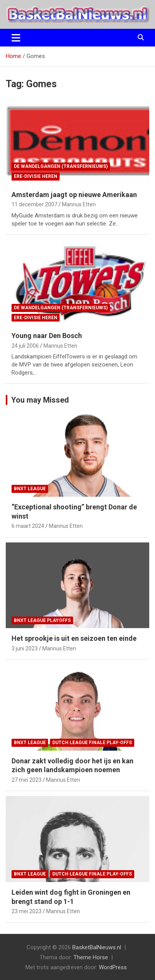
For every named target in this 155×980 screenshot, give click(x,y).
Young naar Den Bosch (47, 336)
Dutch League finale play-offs (92, 743)
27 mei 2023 (27, 780)
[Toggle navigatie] (16, 38)
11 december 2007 (34, 204)
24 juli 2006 (25, 346)
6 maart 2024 (28, 526)
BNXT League (30, 489)
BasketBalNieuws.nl (97, 947)
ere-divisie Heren (36, 176)
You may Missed (40, 400)
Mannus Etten (79, 204)
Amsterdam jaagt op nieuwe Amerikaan (74, 195)
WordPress (113, 967)
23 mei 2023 (27, 911)
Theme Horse (91, 957)
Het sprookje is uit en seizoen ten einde (74, 638)
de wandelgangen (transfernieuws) (61, 166)
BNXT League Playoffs (42, 620)
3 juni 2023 (25, 648)
